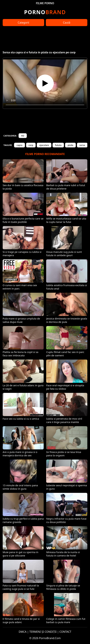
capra (19, 145)
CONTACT (65, 632)
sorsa (82, 145)
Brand (45, 12)
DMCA (23, 632)
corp (31, 145)
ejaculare (44, 145)
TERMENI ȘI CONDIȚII (43, 632)
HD (23, 136)
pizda (70, 145)
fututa (58, 145)
